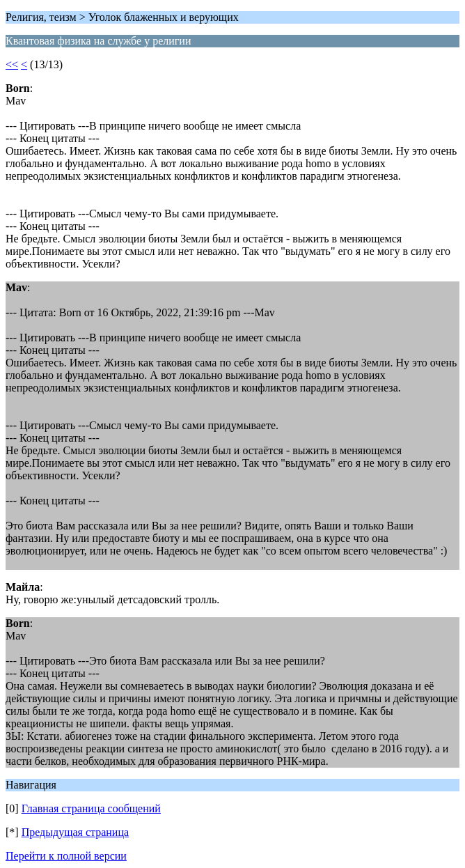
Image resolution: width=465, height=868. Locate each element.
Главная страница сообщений (91, 808)
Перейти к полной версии (66, 856)
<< (12, 64)
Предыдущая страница (75, 832)
